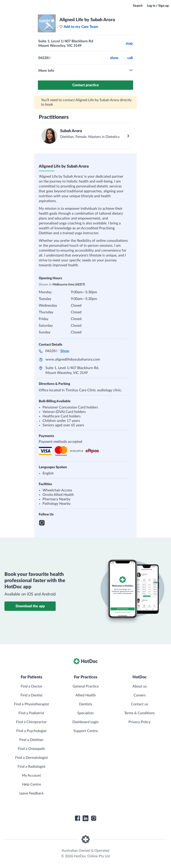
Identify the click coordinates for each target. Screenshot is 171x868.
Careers (140, 695)
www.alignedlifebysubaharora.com (73, 359)
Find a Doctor (32, 686)
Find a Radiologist (32, 767)
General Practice (86, 686)
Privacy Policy (139, 722)
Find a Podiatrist (31, 713)
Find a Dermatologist (32, 758)
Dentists (86, 704)
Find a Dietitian (31, 740)
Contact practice (86, 85)
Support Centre (86, 731)
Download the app (30, 606)
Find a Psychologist (31, 731)
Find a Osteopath (31, 749)
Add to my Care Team (79, 27)
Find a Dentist (32, 695)
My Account (31, 776)
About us (140, 686)
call (130, 58)
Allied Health (86, 695)
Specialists (85, 713)
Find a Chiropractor (31, 722)
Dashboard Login (85, 722)
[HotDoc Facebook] (77, 818)
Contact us (139, 704)
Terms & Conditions (139, 713)
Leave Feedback (32, 793)
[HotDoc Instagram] (94, 818)
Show (114, 58)
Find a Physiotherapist (32, 704)
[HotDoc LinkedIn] (85, 818)
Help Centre (32, 784)
